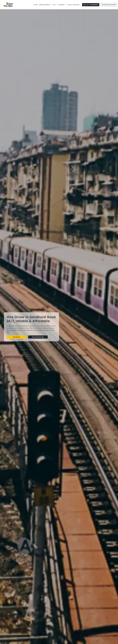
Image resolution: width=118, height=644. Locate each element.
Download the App (38, 337)
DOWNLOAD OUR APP (109, 5)
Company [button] (61, 5)
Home (36, 5)
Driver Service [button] (45, 5)
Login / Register (73, 5)
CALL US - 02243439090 (91, 5)
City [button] (54, 5)
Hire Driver (16, 337)
